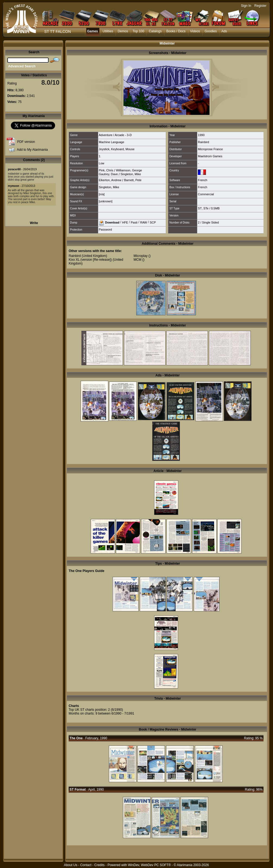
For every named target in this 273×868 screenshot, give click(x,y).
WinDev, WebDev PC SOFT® (150, 865)
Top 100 (139, 31)
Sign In (246, 6)
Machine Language (112, 142)
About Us (70, 865)
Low (101, 163)
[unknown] (106, 201)
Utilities (108, 31)
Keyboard (117, 149)
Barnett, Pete (133, 180)
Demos (123, 31)
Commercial (206, 194)
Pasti (134, 222)
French (202, 180)
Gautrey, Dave (108, 174)
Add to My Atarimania (32, 150)
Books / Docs (176, 31)
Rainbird (203, 142)
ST (200, 208)
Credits (99, 865)
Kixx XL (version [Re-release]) (90, 260)
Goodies (211, 31)
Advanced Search (22, 66)
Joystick (104, 149)
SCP (153, 222)
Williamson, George (129, 170)
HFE (125, 222)
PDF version (26, 142)
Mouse (130, 149)
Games (93, 31)
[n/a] (102, 194)
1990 (201, 135)
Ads (224, 31)
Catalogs (155, 31)
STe (206, 208)
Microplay (140, 256)
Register (260, 6)
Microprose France (210, 149)
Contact (86, 865)
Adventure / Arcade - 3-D (115, 135)
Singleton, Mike (131, 174)
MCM (137, 260)
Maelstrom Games (210, 156)
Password (105, 229)
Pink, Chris (106, 170)
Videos (195, 31)
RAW (143, 222)
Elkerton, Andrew (110, 180)
